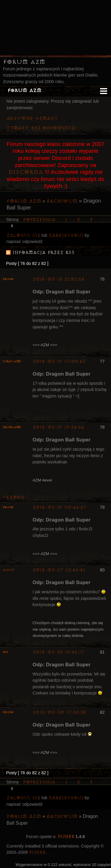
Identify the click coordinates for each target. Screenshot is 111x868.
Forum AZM (24, 62)
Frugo (8, 279)
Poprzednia (39, 220)
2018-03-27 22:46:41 (59, 570)
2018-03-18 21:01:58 (58, 279)
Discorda (26, 172)
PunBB (66, 837)
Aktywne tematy (32, 119)
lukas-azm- (12, 361)
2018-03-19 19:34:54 (58, 427)
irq (5, 652)
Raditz (8, 570)
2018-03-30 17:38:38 (59, 712)
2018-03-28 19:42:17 (58, 652)
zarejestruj (66, 235)
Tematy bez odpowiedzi (41, 128)
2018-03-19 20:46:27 (59, 507)
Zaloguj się (24, 235)
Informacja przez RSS (44, 253)
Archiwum (62, 201)
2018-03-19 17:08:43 (59, 361)
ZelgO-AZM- (12, 427)
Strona (13, 497)
